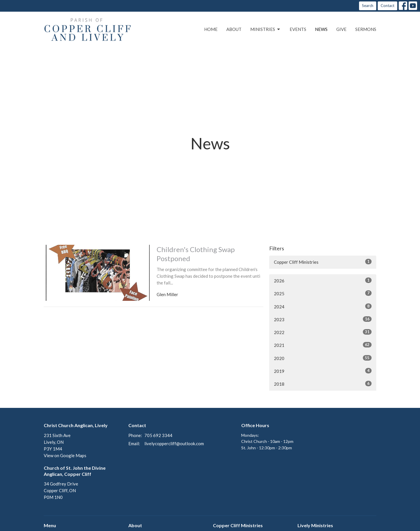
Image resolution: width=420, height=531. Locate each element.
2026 (323, 280)
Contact (387, 6)
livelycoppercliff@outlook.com (174, 443)
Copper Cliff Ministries (323, 262)
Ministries (266, 29)
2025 (323, 293)
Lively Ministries (315, 525)
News (321, 29)
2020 (323, 358)
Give (341, 29)
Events (298, 29)
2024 (323, 306)
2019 (323, 371)
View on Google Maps (65, 455)
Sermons (366, 29)
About (234, 29)
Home (211, 29)
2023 (323, 319)
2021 (323, 345)
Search (368, 6)
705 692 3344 (158, 435)
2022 (323, 332)
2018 (323, 384)
